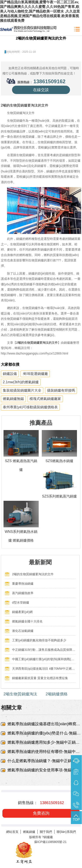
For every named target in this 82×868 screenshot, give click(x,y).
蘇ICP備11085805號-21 (51, 842)
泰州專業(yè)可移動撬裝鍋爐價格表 (30, 407)
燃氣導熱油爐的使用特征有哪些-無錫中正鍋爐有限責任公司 (44, 752)
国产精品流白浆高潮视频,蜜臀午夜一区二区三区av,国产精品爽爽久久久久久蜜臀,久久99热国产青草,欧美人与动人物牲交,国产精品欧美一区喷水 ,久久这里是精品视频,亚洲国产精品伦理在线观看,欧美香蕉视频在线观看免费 (40, 11)
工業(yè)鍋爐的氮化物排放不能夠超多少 (39, 640)
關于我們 (46, 832)
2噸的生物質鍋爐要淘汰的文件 (33, 574)
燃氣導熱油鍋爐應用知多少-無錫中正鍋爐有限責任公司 (44, 742)
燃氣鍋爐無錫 (13, 399)
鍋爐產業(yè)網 (22, 612)
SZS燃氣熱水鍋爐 (59, 461)
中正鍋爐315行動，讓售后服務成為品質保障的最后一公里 (44, 650)
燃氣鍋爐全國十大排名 (27, 621)
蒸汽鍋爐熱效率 (23, 593)
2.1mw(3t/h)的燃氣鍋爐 (21, 382)
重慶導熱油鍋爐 (23, 584)
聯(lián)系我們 (66, 832)
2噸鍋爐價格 (57, 694)
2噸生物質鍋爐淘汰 (20, 694)
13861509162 (50, 81)
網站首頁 (12, 832)
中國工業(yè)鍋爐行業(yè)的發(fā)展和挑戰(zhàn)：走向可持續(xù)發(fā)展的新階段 (44, 659)
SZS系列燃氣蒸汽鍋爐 (59, 496)
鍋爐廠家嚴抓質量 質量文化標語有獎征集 (40, 678)
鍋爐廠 (48, 837)
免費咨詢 (41, 813)
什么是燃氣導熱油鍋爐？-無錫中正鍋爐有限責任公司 (44, 761)
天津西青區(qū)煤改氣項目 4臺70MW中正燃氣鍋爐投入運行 (44, 669)
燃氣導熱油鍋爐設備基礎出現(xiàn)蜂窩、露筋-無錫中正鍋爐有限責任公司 (44, 724)
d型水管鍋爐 (21, 602)
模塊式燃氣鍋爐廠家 (45, 399)
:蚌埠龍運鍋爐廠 (35, 374)
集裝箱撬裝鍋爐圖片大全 (22, 390)
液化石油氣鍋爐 (23, 631)
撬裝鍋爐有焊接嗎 (61, 390)
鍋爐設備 (10, 374)
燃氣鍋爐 (29, 832)
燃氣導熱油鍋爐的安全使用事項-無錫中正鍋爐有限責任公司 (44, 770)
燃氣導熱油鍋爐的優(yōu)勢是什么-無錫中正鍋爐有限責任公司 (44, 733)
